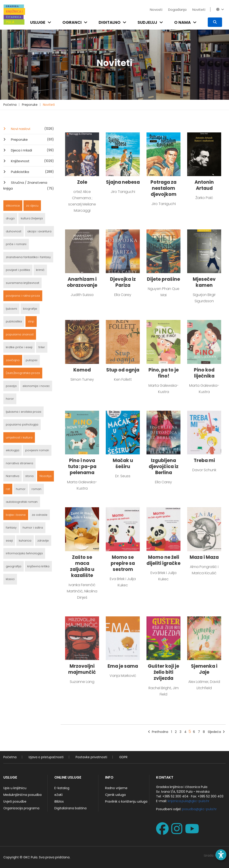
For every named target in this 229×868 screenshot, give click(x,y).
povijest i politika (18, 270)
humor (21, 489)
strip (31, 321)
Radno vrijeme (116, 788)
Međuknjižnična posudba (22, 795)
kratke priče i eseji (19, 347)
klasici (10, 579)
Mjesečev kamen (204, 282)
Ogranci (72, 22)
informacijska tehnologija (24, 553)
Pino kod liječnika (204, 373)
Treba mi (204, 460)
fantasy (11, 528)
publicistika (14, 321)
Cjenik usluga (115, 795)
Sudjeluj (147, 22)
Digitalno (110, 22)
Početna (10, 105)
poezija (11, 386)
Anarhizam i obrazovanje (82, 282)
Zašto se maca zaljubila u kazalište (82, 566)
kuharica (25, 541)
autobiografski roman (22, 502)
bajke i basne (16, 515)
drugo (10, 218)
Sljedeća (216, 732)
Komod (82, 370)
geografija (14, 566)
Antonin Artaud (204, 185)
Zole (82, 182)
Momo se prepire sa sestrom (123, 563)
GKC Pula (30, 857)
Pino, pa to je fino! (164, 373)
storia (29, 476)
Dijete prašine (163, 279)
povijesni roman (37, 450)
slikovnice (13, 206)
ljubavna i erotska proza (23, 412)
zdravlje (43, 541)
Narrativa (13, 476)
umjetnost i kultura (19, 437)
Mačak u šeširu (123, 463)
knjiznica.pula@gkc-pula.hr (189, 801)
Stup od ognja (123, 370)
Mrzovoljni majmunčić (82, 669)
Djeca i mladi (32, 150)
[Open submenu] (50, 22)
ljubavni (11, 309)
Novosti (156, 10)
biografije (30, 309)
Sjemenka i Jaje (204, 669)
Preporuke (30, 105)
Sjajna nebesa (123, 182)
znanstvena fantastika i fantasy (28, 257)
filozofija (46, 476)
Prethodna (158, 732)
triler (42, 347)
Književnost (32, 161)
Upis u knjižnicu (15, 788)
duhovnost (14, 231)
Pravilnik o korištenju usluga (126, 801)
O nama (182, 22)
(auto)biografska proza (23, 373)
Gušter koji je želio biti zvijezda (163, 672)
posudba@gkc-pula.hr (199, 809)
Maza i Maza (204, 557)
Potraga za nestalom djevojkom (163, 188)
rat (8, 489)
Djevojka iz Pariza (123, 282)
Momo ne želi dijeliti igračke (163, 560)
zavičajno (13, 360)
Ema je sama (123, 666)
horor (10, 399)
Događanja (177, 10)
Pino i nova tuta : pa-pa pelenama (82, 466)
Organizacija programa (21, 808)
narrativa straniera (19, 463)
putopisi (32, 360)
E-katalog (62, 788)
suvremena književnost (22, 283)
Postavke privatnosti (91, 757)
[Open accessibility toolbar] (221, 855)
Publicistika (32, 172)
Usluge (38, 22)
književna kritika (38, 566)
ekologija (13, 450)
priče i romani (16, 244)
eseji (9, 541)
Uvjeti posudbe (15, 801)
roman (36, 489)
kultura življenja (32, 218)
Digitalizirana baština (70, 808)
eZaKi (58, 795)
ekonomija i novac (36, 386)
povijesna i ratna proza (23, 296)
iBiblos (59, 801)
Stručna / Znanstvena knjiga (29, 186)
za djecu (32, 206)
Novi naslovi (32, 129)
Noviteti (199, 10)
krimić (40, 270)
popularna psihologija (22, 424)
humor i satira (33, 528)
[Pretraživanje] (215, 22)
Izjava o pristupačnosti (46, 757)
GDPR (123, 757)
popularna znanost (20, 334)
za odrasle (40, 515)
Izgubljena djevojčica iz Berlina (164, 466)
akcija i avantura (39, 231)
